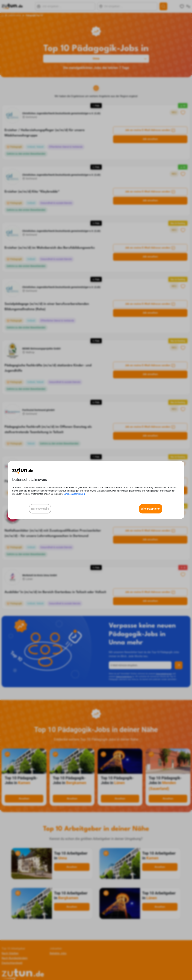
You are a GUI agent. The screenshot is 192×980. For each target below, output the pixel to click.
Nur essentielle (40, 509)
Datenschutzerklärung (74, 494)
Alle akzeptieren (151, 509)
